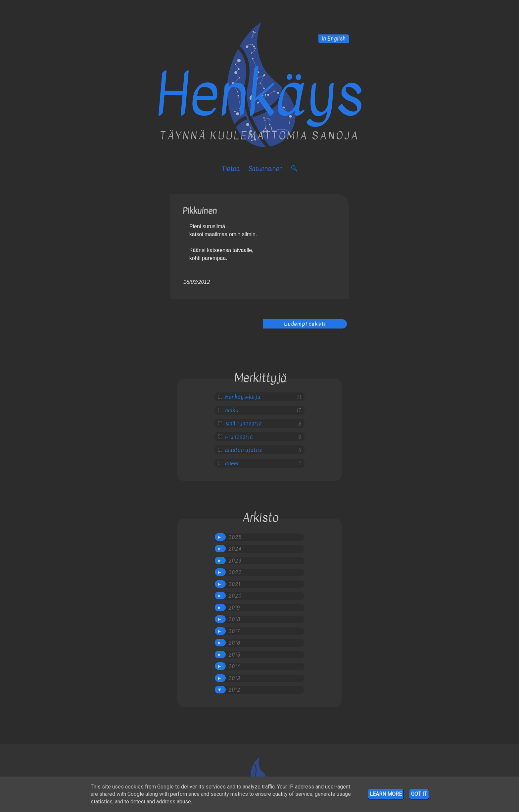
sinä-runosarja (243, 424)
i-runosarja (239, 437)
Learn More (386, 794)
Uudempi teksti (305, 324)
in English (334, 39)
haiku (232, 410)
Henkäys (260, 95)
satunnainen (265, 169)
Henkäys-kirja (243, 397)
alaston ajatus (243, 450)
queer (232, 463)
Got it (419, 794)
